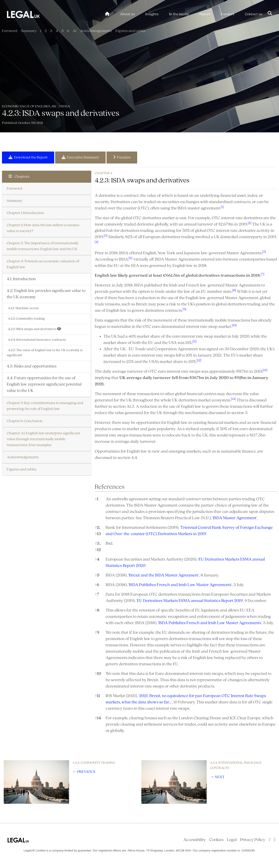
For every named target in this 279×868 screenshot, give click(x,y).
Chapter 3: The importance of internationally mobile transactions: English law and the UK (43, 246)
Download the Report (28, 157)
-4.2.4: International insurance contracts (36, 340)
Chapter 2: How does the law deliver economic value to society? (43, 228)
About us (127, 14)
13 (98, 534)
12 (98, 550)
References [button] (110, 487)
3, (98, 544)
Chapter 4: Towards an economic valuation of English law (43, 264)
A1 (74, 31)
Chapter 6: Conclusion (25, 421)
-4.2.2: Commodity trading (26, 319)
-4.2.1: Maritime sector (23, 308)
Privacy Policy (253, 840)
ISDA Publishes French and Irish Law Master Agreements (180, 585)
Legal (232, 840)
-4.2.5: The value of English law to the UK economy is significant (45, 353)
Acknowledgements (96, 31)
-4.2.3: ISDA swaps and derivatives (34, 329)
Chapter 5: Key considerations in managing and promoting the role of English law (45, 406)
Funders (227, 14)
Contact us (254, 14)
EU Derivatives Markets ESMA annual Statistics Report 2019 (190, 601)
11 (97, 696)
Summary (29, 31)
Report (205, 14)
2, (97, 528)
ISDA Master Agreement (235, 518)
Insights (152, 14)
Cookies (216, 840)
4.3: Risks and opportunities (32, 366)
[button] (222, 208)
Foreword (10, 31)
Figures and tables (130, 31)
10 (98, 674)
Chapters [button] (19, 177)
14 (98, 718)
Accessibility (195, 840)
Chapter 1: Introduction (25, 213)
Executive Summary (80, 157)
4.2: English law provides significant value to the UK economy (46, 294)
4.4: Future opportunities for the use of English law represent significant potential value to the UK (44, 384)
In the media (179, 14)
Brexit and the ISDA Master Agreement (164, 575)
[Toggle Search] (270, 14)
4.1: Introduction (21, 279)
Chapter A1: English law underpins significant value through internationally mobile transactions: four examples (44, 439)
